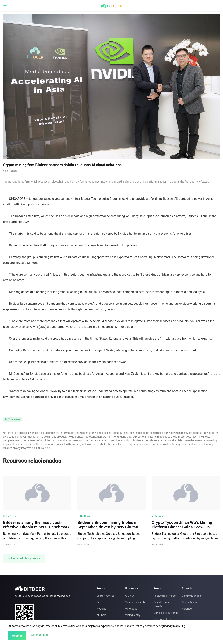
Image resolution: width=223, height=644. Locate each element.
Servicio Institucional (166, 613)
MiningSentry (133, 615)
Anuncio (101, 615)
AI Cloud (130, 596)
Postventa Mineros (164, 596)
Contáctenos (189, 602)
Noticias (101, 609)
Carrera (101, 602)
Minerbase (131, 609)
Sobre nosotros (105, 596)
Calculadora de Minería (162, 604)
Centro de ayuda (191, 596)
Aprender (187, 609)
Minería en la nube (135, 602)
